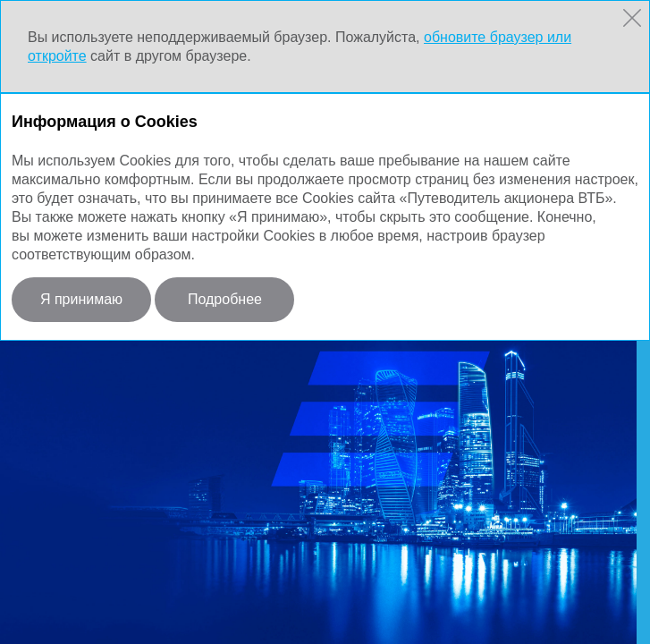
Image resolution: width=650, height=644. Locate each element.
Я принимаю (81, 299)
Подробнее (225, 299)
